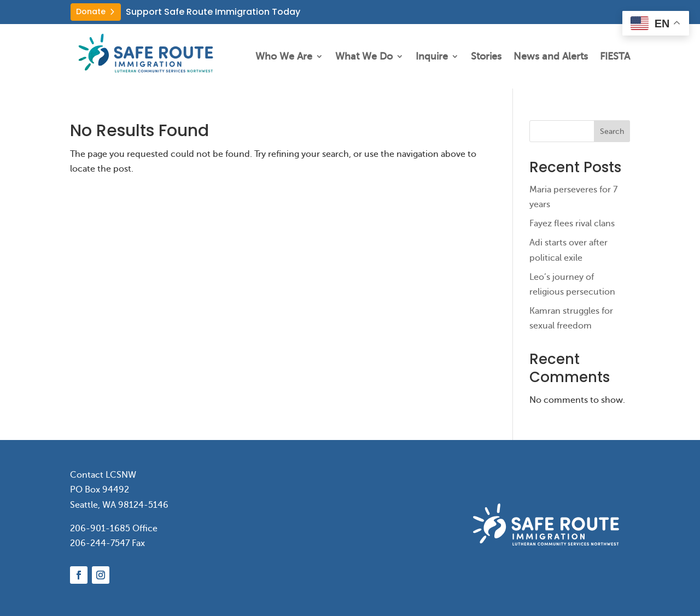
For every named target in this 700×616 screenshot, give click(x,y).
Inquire (432, 56)
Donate (91, 11)
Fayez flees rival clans (572, 224)
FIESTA (615, 56)
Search (612, 131)
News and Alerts (551, 56)
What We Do (364, 56)
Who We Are (284, 56)
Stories (486, 56)
